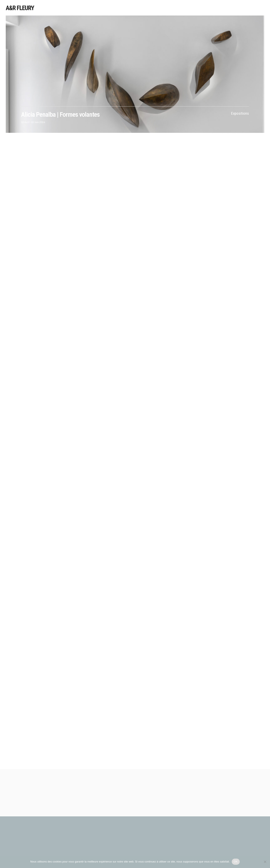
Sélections (196, 8)
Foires (213, 8)
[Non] (265, 862)
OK (236, 862)
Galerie (249, 8)
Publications (231, 8)
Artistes (157, 8)
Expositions (176, 8)
